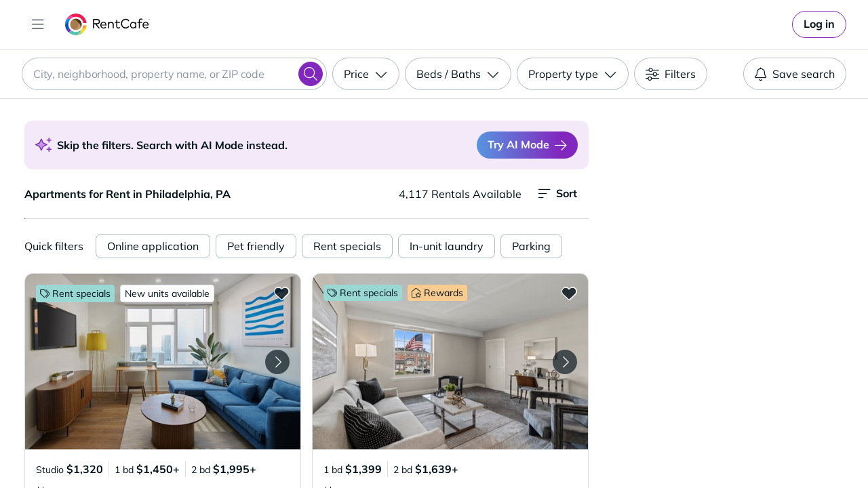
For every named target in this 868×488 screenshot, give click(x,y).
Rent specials (347, 246)
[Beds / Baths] (458, 74)
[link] (819, 24)
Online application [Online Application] (153, 246)
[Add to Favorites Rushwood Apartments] (569, 293)
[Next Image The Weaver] (277, 362)
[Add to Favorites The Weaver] (281, 293)
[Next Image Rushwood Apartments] (565, 362)
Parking (531, 246)
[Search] (311, 74)
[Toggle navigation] (38, 24)
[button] (163, 362)
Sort (558, 194)
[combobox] (174, 74)
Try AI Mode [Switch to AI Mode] (527, 145)
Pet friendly (256, 246)
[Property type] (573, 74)
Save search (795, 74)
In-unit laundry (447, 246)
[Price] (366, 74)
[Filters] (671, 74)
